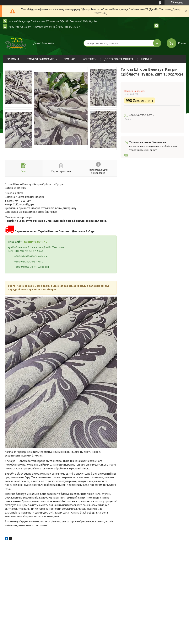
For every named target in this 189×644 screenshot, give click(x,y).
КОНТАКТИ (90, 59)
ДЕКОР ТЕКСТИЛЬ (35, 242)
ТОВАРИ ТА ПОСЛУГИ (41, 59)
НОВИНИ (147, 59)
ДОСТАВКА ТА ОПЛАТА (119, 59)
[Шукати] (157, 43)
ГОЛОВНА (13, 59)
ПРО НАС (69, 59)
